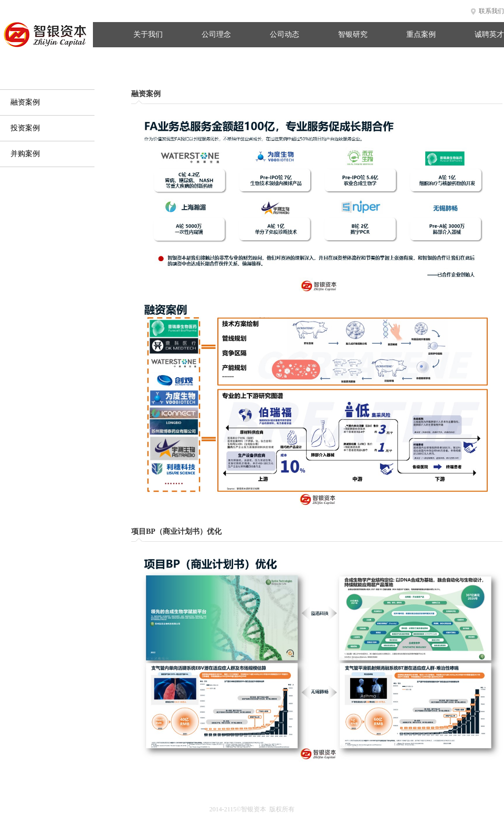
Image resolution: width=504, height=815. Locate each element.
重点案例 (421, 34)
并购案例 (25, 154)
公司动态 (285, 34)
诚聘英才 (489, 34)
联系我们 (491, 11)
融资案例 (25, 102)
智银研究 (353, 34)
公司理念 (216, 34)
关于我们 (148, 34)
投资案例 (25, 128)
